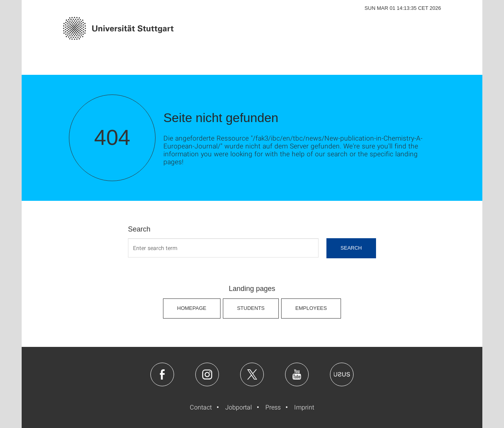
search (351, 248)
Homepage (192, 308)
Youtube (297, 374)
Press (273, 407)
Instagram (207, 374)
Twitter (252, 374)
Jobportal (239, 407)
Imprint (304, 407)
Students (251, 308)
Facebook (162, 374)
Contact (201, 407)
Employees (311, 308)
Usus (342, 374)
